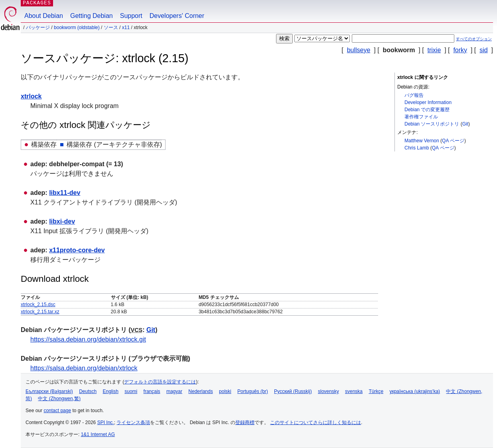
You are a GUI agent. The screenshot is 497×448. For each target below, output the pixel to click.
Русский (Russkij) (293, 391)
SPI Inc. (106, 422)
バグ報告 (414, 95)
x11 (126, 28)
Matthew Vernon (422, 141)
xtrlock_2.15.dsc (38, 305)
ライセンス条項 (133, 422)
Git (465, 124)
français (152, 391)
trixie (434, 50)
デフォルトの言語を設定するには (160, 382)
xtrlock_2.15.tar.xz (40, 312)
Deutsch (88, 391)
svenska (354, 391)
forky (460, 50)
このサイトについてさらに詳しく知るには (316, 422)
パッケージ (38, 28)
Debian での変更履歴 (427, 110)
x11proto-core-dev (77, 250)
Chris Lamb (417, 148)
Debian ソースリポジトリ (432, 124)
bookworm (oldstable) (77, 28)
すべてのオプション (474, 39)
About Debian (44, 16)
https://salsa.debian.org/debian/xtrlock (84, 368)
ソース (111, 28)
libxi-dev (62, 221)
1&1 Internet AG (98, 434)
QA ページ (453, 141)
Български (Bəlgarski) (49, 391)
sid (483, 50)
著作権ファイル (421, 117)
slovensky (328, 391)
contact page (57, 411)
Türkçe (376, 391)
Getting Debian (92, 16)
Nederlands (200, 391)
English (111, 391)
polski (225, 391)
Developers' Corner (177, 16)
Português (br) (253, 391)
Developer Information (428, 102)
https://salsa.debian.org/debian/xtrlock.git (88, 339)
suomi (131, 391)
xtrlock (31, 96)
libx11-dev (65, 193)
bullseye (359, 50)
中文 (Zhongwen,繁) (59, 399)
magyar (174, 391)
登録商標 (245, 422)
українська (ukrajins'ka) (415, 391)
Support (131, 16)
